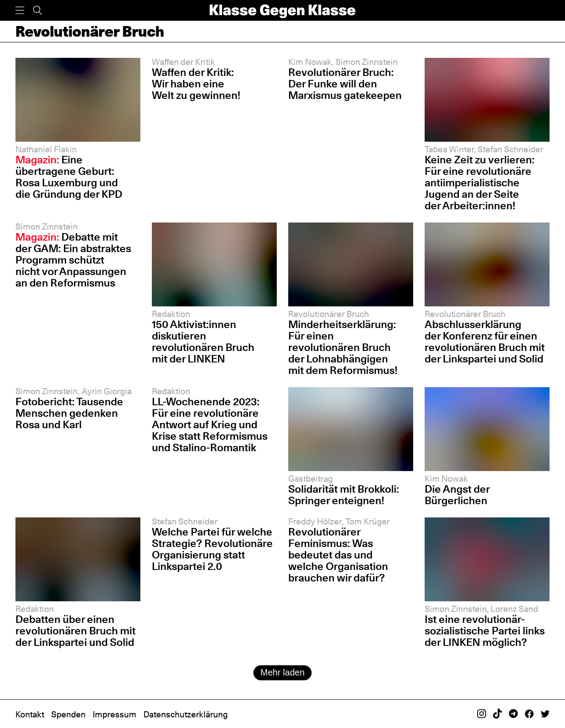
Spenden (68, 715)
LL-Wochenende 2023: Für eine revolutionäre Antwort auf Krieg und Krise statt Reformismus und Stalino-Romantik (210, 424)
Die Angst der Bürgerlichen (457, 495)
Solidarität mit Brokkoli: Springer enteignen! (344, 495)
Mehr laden (282, 672)
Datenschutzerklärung (186, 715)
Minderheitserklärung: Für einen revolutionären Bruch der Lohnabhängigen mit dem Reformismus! (343, 347)
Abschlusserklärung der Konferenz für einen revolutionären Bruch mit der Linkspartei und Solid (485, 341)
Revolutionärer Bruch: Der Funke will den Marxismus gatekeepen (345, 84)
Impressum (115, 715)
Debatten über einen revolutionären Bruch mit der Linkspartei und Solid (75, 631)
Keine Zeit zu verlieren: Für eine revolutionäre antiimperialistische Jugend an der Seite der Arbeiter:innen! (480, 183)
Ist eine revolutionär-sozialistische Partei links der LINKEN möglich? (485, 631)
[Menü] (20, 10)
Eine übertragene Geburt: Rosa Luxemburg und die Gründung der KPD (69, 177)
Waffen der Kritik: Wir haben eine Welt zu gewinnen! (196, 84)
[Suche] (38, 10)
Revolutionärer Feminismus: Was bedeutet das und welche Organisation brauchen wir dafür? (338, 555)
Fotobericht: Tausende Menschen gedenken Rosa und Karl (69, 413)
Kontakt (30, 715)
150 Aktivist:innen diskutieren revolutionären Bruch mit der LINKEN (203, 341)
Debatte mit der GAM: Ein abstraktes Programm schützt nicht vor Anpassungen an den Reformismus (73, 260)
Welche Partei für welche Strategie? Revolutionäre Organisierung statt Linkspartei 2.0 (212, 549)
